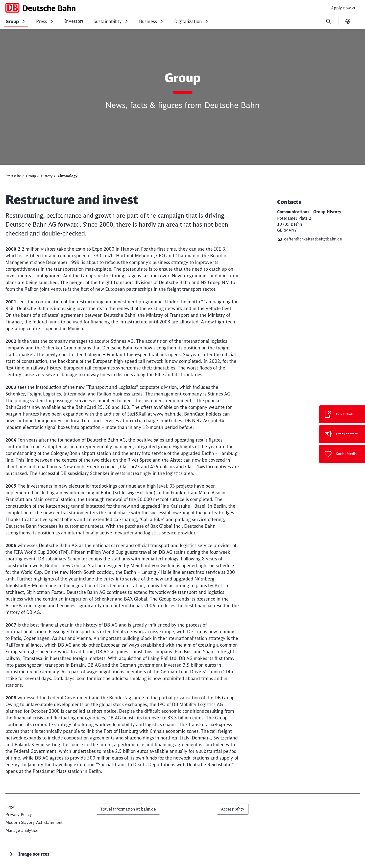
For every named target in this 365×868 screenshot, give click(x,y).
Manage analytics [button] (22, 830)
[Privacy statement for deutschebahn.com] (19, 815)
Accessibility (233, 809)
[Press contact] (342, 434)
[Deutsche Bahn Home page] (41, 8)
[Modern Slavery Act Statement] (34, 822)
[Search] (329, 21)
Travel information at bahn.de (128, 809)
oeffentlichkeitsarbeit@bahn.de (310, 239)
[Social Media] (342, 454)
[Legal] (10, 807)
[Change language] (348, 21)
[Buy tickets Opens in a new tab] (342, 414)
